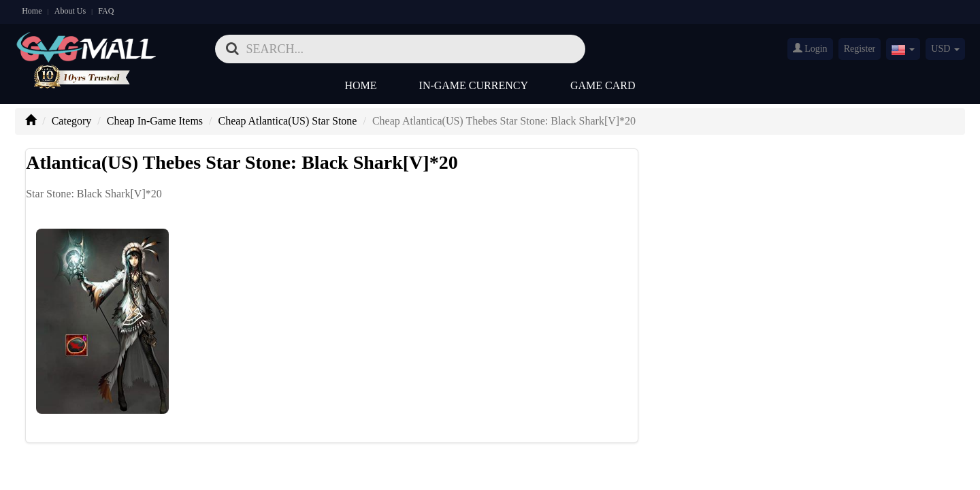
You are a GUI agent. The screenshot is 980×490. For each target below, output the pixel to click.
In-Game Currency (474, 85)
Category (72, 121)
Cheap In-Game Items (155, 121)
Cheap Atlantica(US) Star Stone (288, 121)
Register (860, 49)
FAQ (106, 11)
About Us (70, 11)
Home (32, 11)
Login (810, 48)
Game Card (603, 85)
